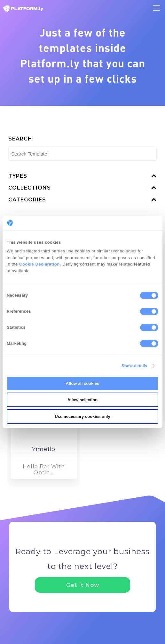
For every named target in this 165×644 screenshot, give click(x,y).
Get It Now (83, 585)
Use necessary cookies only (82, 416)
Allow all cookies (83, 383)
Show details (134, 366)
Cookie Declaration (39, 264)
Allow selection (83, 400)
